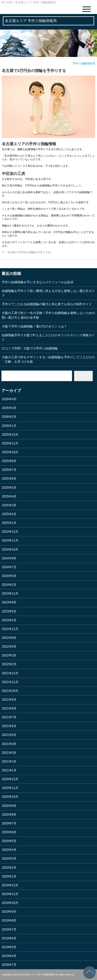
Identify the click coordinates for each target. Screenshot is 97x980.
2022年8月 (9, 638)
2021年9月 (9, 700)
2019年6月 (9, 938)
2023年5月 (9, 611)
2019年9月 (9, 912)
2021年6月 (9, 726)
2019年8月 (9, 920)
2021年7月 (9, 717)
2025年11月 (10, 443)
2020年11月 (10, 788)
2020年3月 (9, 859)
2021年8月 (9, 708)
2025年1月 (9, 523)
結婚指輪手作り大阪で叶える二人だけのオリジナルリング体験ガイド (48, 337)
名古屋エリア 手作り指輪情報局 (31, 21)
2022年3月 (9, 655)
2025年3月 (9, 505)
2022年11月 (10, 629)
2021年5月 (9, 735)
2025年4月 (9, 496)
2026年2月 (9, 417)
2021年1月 (9, 770)
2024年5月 (9, 576)
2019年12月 (10, 885)
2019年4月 (9, 956)
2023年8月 (9, 602)
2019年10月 (10, 903)
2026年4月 (9, 399)
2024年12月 (10, 532)
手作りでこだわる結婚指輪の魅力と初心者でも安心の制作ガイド (47, 304)
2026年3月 (9, 408)
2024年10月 (10, 550)
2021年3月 (9, 753)
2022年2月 (9, 664)
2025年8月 (9, 461)
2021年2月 (9, 762)
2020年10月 (10, 797)
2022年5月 (9, 647)
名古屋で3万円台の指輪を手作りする (34, 71)
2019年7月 (9, 930)
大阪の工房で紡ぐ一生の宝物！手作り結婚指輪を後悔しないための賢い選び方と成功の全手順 (48, 315)
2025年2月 (9, 514)
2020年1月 (9, 876)
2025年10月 (10, 452)
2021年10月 (10, 691)
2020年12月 (10, 779)
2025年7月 (9, 470)
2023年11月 (10, 594)
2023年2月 (9, 620)
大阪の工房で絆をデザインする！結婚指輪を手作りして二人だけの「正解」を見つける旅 (48, 359)
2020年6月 (9, 832)
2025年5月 (9, 488)
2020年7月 (9, 823)
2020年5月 (9, 841)
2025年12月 (10, 435)
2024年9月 (9, 558)
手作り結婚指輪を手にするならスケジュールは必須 (38, 282)
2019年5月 (9, 947)
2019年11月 (10, 894)
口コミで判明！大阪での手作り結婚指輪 (30, 348)
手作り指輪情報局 (84, 63)
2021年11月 (10, 682)
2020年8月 (9, 815)
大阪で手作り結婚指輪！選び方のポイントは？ (34, 326)
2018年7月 (9, 965)
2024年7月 (9, 567)
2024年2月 (9, 585)
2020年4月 (9, 850)
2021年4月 (9, 744)
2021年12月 (10, 673)
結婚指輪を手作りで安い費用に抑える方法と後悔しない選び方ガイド (48, 293)
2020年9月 (9, 806)
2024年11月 (10, 540)
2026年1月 (9, 426)
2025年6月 (9, 479)
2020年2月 (9, 868)
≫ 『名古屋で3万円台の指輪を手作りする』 (27, 252)
